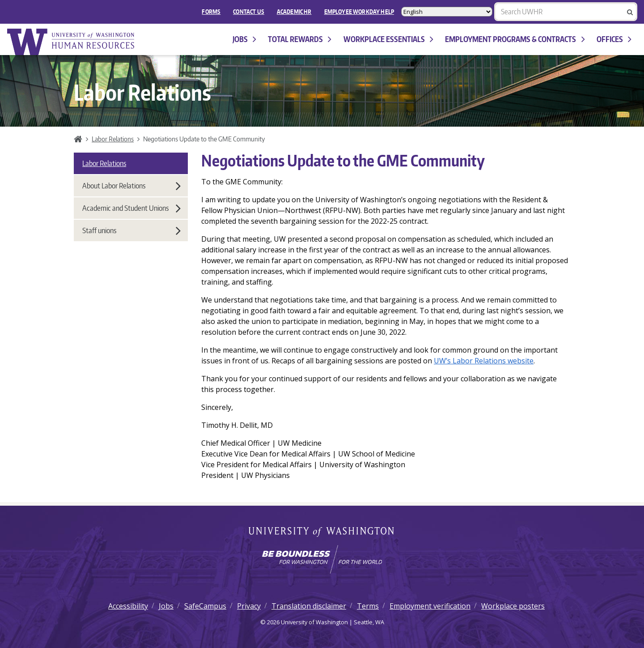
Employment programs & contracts (515, 39)
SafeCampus (205, 606)
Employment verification (430, 606)
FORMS (211, 12)
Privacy (249, 606)
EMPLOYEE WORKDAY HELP (359, 12)
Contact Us (249, 12)
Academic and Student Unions (131, 208)
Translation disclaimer (309, 606)
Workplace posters (513, 606)
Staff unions (131, 230)
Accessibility (128, 606)
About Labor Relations (131, 186)
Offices (614, 39)
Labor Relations (113, 139)
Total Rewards (300, 39)
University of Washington (322, 533)
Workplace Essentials (388, 39)
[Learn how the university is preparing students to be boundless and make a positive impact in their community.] (322, 559)
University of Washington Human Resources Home (72, 42)
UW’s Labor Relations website (484, 361)
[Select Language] (447, 12)
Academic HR (294, 12)
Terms (368, 606)
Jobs (244, 39)
